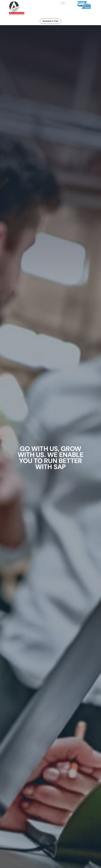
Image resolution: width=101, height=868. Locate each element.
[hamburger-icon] (63, 3)
